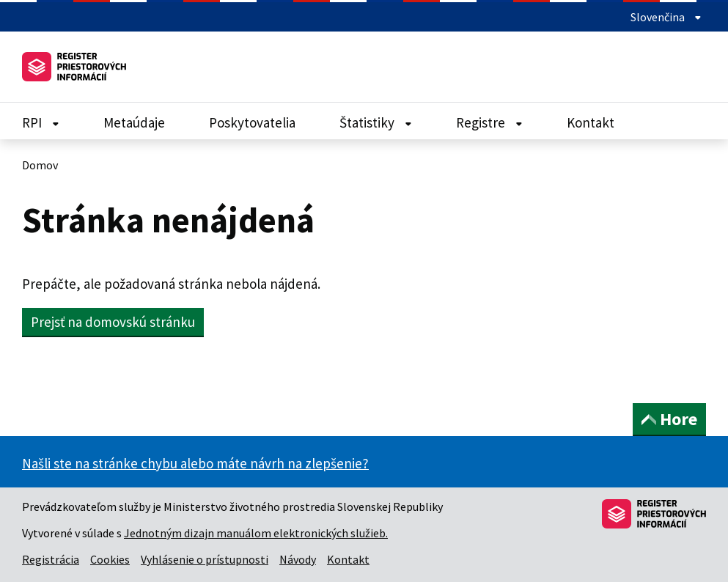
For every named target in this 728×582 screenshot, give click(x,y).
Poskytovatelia (252, 122)
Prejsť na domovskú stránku (113, 322)
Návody (298, 559)
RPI (41, 122)
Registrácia (51, 559)
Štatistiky (376, 122)
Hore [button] (669, 419)
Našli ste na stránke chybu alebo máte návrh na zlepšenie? (195, 463)
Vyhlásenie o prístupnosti (205, 559)
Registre (489, 122)
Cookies (110, 559)
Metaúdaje (134, 122)
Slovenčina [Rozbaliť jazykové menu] (666, 17)
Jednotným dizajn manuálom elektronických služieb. (256, 533)
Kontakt (591, 122)
